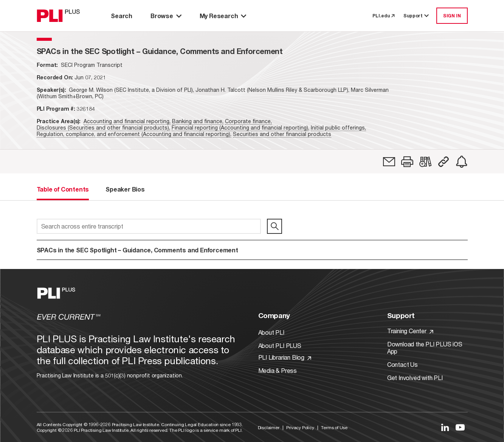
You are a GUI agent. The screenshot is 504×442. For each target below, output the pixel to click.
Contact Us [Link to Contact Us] (402, 364)
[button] (407, 162)
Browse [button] (166, 16)
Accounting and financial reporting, (127, 121)
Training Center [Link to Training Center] (410, 331)
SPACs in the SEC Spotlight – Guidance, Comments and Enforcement (137, 250)
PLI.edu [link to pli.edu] (383, 16)
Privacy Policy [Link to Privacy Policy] (300, 427)
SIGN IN (452, 16)
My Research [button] (223, 16)
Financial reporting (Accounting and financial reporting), (240, 127)
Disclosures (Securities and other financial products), (103, 127)
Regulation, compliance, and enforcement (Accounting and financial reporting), (134, 134)
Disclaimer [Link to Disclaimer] (269, 427)
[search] (274, 226)
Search (122, 16)
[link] (389, 162)
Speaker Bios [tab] (125, 189)
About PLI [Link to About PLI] (271, 332)
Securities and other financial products (282, 134)
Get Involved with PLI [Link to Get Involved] (415, 378)
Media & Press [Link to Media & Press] (278, 370)
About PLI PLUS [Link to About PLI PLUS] (280, 345)
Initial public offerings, (338, 127)
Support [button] (417, 16)
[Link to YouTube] (460, 427)
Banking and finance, (198, 121)
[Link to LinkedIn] (445, 427)
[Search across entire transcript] (149, 226)
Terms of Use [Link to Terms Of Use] (334, 427)
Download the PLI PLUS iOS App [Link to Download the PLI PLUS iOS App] (425, 348)
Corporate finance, (248, 121)
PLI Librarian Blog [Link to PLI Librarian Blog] (285, 357)
